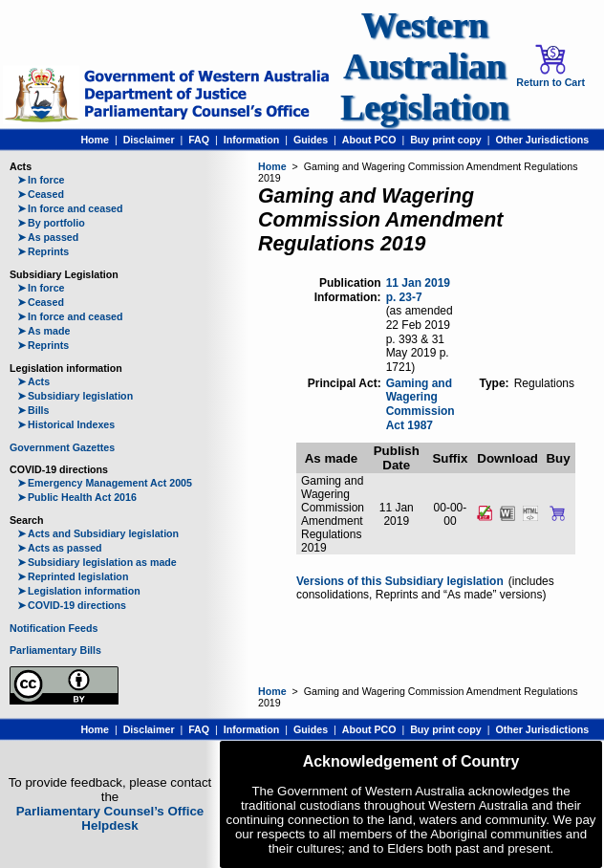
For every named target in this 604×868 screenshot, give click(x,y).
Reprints (43, 251)
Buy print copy (446, 140)
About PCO (369, 140)
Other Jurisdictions (542, 140)
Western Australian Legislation (424, 66)
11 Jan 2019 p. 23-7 (418, 290)
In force (41, 180)
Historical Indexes (66, 424)
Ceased (41, 194)
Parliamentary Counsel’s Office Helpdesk (110, 818)
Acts (33, 381)
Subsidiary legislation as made (97, 562)
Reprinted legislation (73, 576)
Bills (33, 410)
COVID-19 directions (72, 605)
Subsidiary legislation (75, 396)
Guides (311, 140)
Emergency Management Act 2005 (105, 483)
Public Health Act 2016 (77, 497)
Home (95, 140)
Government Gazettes (62, 447)
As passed (48, 237)
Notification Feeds (54, 628)
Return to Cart (550, 66)
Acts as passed (60, 548)
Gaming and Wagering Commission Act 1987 (421, 404)
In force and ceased (70, 208)
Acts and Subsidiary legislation (98, 533)
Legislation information (79, 591)
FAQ (199, 140)
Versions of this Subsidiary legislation (400, 581)
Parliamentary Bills (55, 650)
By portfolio (51, 223)
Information (252, 140)
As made (43, 331)
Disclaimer (149, 140)
